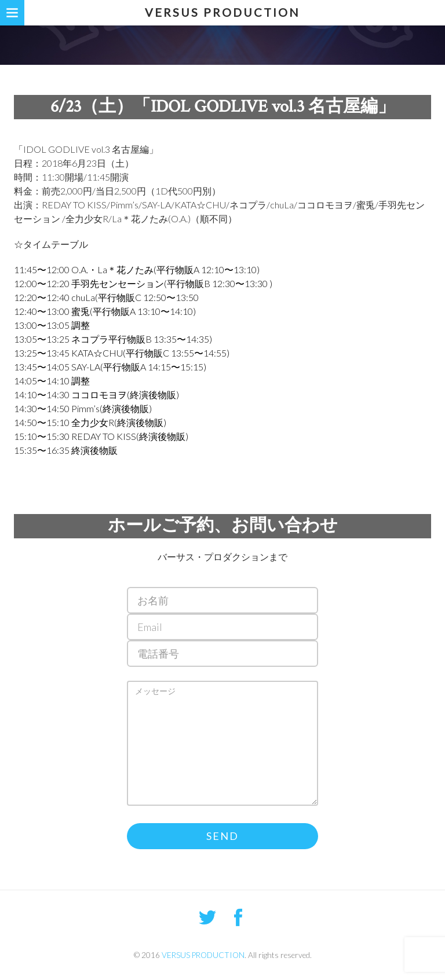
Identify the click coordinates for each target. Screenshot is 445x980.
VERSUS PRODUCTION (222, 12)
